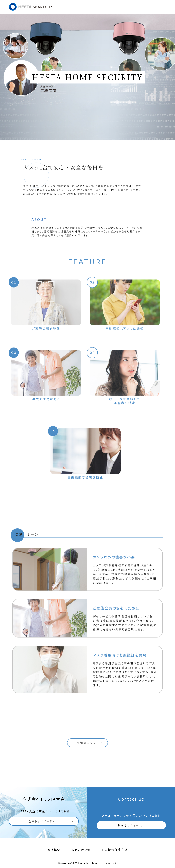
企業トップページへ (42, 821)
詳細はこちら (86, 743)
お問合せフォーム (130, 825)
